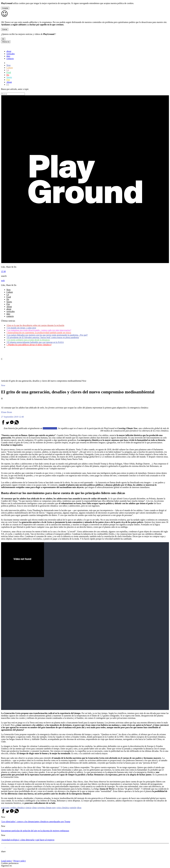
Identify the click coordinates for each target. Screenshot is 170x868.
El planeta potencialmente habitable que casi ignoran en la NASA (35, 342)
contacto (10, 59)
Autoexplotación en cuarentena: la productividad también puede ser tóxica (39, 333)
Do (8, 75)
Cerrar (5, 29)
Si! (3, 39)
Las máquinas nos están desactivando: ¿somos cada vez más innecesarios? (39, 330)
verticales (11, 54)
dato (8, 56)
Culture (10, 68)
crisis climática (63, 808)
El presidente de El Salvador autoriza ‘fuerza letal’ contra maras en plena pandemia (43, 337)
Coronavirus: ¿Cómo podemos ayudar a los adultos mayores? (33, 347)
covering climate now (47, 808)
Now (9, 65)
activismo (5, 808)
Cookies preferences (10, 863)
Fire (8, 80)
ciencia (28, 808)
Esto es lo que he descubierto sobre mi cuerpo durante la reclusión (35, 325)
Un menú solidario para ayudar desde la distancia (28, 340)
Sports (9, 77)
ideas (79, 808)
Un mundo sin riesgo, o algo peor (21, 328)
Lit (8, 70)
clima (34, 808)
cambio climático (17, 808)
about (9, 51)
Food (9, 72)
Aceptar (5, 8)
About (9, 82)
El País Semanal (50, 428)
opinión (73, 808)
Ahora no (6, 42)
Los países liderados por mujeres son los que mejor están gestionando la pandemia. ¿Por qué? (47, 335)
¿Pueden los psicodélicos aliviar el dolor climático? (29, 345)
